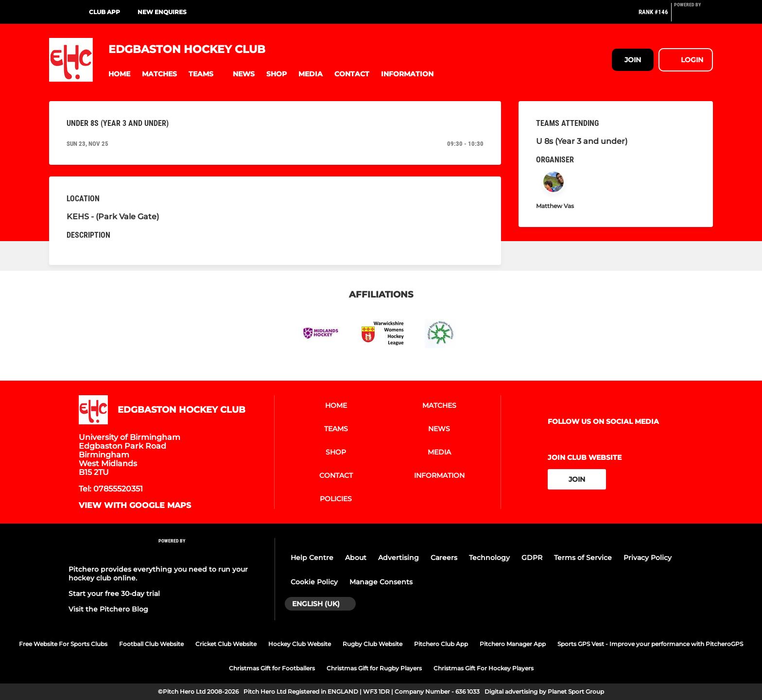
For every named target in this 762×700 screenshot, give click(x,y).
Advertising (398, 558)
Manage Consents (381, 582)
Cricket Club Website (226, 644)
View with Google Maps (135, 506)
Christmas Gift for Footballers (272, 668)
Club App (104, 12)
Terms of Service (583, 558)
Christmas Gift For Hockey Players (484, 668)
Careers (444, 558)
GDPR (532, 558)
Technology (489, 558)
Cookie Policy (314, 582)
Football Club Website (151, 644)
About (356, 558)
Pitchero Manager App (513, 644)
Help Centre (312, 558)
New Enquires (162, 12)
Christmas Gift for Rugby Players (374, 668)
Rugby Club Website (372, 644)
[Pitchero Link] (693, 16)
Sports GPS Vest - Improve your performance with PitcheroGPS (650, 644)
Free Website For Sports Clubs (63, 644)
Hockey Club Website (300, 644)
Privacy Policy (648, 558)
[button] (119, 74)
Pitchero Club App (441, 644)
